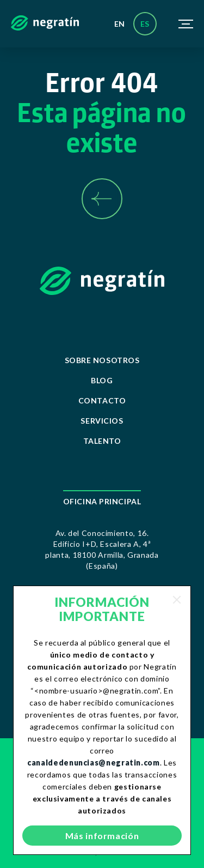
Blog (102, 380)
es (145, 24)
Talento (102, 441)
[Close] (177, 600)
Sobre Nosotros (102, 360)
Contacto (102, 400)
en (120, 24)
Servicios (102, 421)
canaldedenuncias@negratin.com (94, 762)
